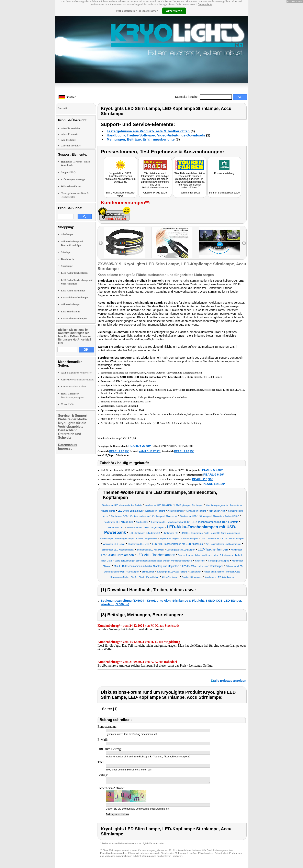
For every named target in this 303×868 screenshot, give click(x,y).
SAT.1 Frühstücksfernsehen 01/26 (120, 194)
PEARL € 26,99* (140, 446)
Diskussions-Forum (71, 186)
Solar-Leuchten (74, 387)
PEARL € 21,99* (214, 484)
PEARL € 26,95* (184, 451)
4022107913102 (167, 446)
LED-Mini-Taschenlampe (74, 298)
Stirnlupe (66, 252)
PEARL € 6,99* (214, 474)
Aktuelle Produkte (71, 129)
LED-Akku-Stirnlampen (74, 319)
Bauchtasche (68, 259)
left (101, 243)
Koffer (68, 404)
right (244, 243)
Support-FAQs (69, 172)
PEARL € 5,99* (202, 479)
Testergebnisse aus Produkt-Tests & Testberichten (148, 131)
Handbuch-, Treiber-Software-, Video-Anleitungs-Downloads (156, 135)
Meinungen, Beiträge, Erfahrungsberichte (141, 139)
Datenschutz (205, 4)
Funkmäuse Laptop (78, 380)
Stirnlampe (67, 234)
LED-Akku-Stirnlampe (73, 291)
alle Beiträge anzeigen (230, 681)
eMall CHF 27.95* (150, 451)
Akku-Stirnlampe (70, 304)
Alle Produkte (68, 140)
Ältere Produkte (70, 134)
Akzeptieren (174, 11)
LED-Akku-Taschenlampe (75, 273)
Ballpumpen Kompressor (76, 373)
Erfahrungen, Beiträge (73, 179)
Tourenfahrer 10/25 (190, 193)
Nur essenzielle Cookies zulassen (137, 11)
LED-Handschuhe (71, 312)
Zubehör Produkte (71, 146)
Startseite (181, 97)
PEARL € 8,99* (212, 470)
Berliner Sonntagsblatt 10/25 (224, 193)
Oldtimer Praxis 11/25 (155, 193)
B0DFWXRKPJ (186, 446)
